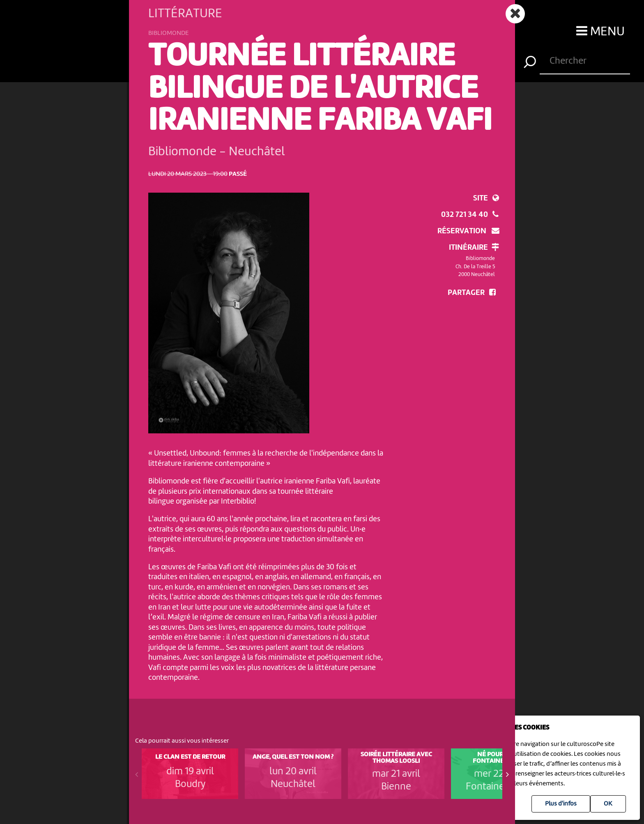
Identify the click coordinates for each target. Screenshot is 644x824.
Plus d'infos (561, 804)
